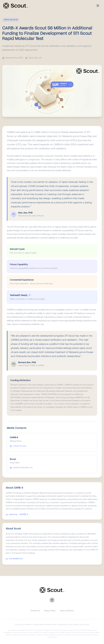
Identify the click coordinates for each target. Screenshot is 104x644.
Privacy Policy (50, 611)
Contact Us (35, 611)
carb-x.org (12, 515)
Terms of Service (67, 611)
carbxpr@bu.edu (18, 446)
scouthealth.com (14, 559)
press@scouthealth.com (21, 468)
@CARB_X (24, 515)
